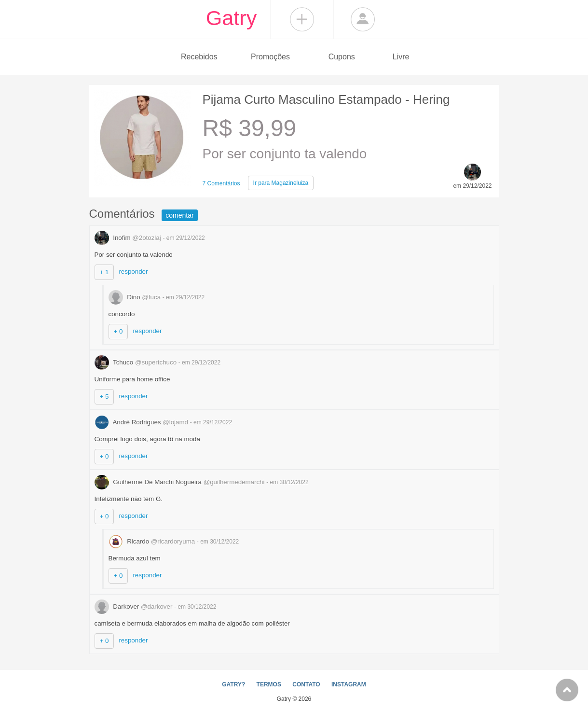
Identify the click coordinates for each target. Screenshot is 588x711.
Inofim (129, 238)
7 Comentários (221, 183)
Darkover (135, 606)
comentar (179, 215)
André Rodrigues (142, 422)
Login (363, 19)
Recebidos (199, 57)
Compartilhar (302, 19)
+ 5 (104, 397)
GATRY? (233, 684)
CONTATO (306, 684)
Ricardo (153, 541)
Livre (401, 57)
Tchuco (137, 362)
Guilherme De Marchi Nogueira (181, 482)
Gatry (232, 18)
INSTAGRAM (349, 684)
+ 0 (118, 331)
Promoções (270, 57)
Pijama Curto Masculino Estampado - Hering (326, 99)
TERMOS (269, 684)
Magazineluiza (281, 183)
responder (133, 272)
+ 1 (104, 272)
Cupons (342, 57)
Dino (136, 297)
